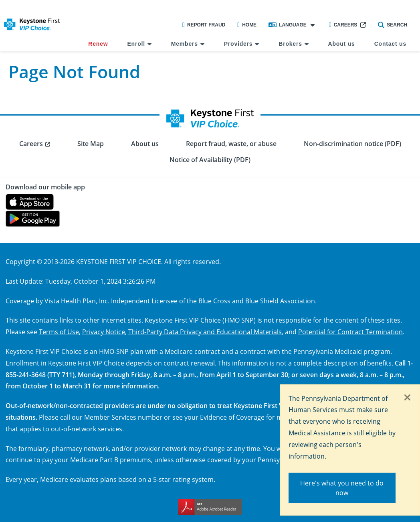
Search (393, 25)
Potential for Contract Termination (350, 332)
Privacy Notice (104, 332)
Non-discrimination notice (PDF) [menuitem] (352, 144)
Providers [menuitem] (238, 44)
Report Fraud (204, 25)
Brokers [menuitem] (290, 44)
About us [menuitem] (342, 44)
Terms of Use (59, 332)
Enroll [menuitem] (136, 44)
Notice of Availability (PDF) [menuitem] (210, 160)
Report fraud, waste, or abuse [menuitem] (231, 144)
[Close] (408, 398)
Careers (343, 25)
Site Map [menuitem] (91, 144)
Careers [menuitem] (31, 144)
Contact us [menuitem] (390, 44)
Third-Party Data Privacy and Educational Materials (205, 332)
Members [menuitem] (185, 44)
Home (247, 25)
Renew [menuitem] (98, 44)
